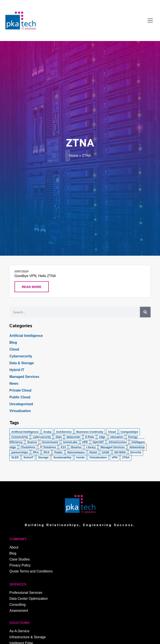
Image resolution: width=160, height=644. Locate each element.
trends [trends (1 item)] (81, 457)
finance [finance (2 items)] (32, 442)
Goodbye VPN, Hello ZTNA (35, 276)
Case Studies (20, 559)
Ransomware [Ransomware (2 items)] (76, 452)
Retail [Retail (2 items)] (93, 452)
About (14, 547)
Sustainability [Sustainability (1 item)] (62, 457)
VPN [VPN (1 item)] (115, 457)
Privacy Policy (20, 565)
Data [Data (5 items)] (59, 437)
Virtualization (20, 411)
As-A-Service (19, 631)
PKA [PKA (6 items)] (46, 452)
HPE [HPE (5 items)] (85, 442)
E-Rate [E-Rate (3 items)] (90, 437)
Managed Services (24, 377)
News (14, 384)
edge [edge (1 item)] (102, 437)
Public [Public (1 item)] (58, 452)
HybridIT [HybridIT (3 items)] (98, 442)
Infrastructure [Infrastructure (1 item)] (118, 442)
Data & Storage (22, 363)
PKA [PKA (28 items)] (36, 452)
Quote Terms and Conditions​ (31, 571)
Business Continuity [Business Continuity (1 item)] (90, 432)
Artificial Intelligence (26, 336)
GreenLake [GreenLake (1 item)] (70, 442)
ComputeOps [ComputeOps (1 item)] (129, 432)
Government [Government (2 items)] (50, 442)
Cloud (14, 349)
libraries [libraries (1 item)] (76, 447)
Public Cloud (20, 397)
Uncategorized (21, 404)
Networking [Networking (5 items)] (137, 447)
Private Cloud (20, 390)
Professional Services (26, 593)
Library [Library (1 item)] (91, 447)
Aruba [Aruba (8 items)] (47, 432)
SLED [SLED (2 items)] (15, 457)
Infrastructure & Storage (28, 637)
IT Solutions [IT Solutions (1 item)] (48, 447)
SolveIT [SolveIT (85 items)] (28, 457)
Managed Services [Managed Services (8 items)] (112, 447)
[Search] (145, 312)
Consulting (18, 605)
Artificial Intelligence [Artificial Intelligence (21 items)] (25, 432)
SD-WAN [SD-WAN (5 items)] (120, 452)
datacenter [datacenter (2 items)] (73, 437)
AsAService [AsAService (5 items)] (64, 432)
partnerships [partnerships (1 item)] (20, 452)
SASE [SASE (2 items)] (106, 452)
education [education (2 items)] (117, 437)
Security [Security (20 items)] (136, 452)
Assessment (19, 611)
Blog (13, 343)
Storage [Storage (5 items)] (43, 457)
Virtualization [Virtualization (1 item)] (98, 457)
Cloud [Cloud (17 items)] (112, 432)
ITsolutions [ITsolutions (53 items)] (28, 447)
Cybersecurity (21, 356)
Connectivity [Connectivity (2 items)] (20, 437)
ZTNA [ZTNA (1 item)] (126, 457)
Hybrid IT (17, 370)
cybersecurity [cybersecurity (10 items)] (42, 437)
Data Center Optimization (29, 599)
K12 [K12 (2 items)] (63, 447)
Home (74, 156)
